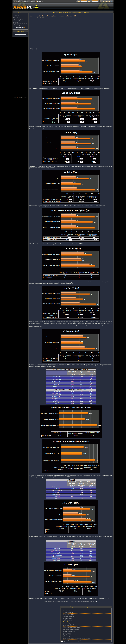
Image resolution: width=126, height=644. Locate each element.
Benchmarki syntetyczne (70, 624)
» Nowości (16, 15)
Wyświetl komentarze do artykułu (72, 641)
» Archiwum (17, 17)
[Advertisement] (78, 7)
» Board (16, 22)
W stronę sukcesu (68, 613)
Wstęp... (65, 609)
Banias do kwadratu (68, 616)
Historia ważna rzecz (69, 611)
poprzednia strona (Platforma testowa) (57, 601)
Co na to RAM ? (67, 633)
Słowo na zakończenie (69, 637)
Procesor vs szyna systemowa (71, 629)
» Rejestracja (17, 25)
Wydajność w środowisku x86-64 (72, 627)
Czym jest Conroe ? (68, 618)
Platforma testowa (68, 620)
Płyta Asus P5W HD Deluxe (70, 635)
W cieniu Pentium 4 (68, 614)
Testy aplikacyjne (68, 626)
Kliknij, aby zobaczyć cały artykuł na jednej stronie (77, 639)
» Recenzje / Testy (18, 20)
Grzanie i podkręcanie (69, 631)
